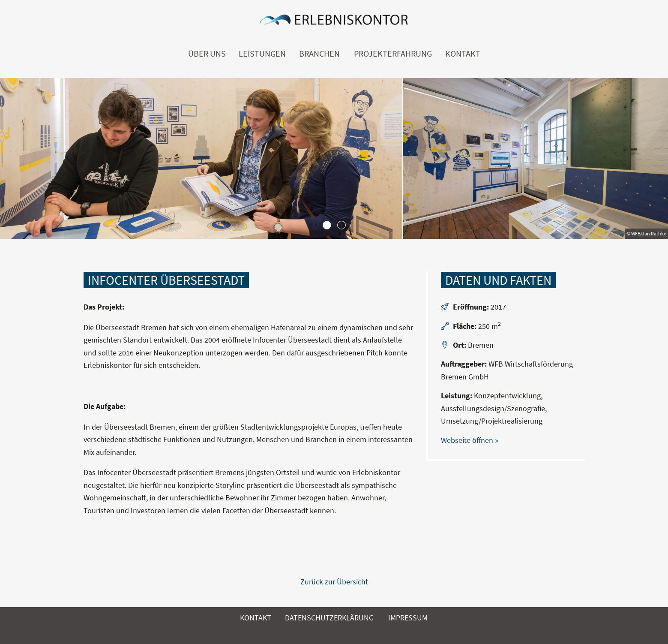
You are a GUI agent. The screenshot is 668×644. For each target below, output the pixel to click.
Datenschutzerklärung (329, 618)
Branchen (319, 54)
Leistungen (262, 54)
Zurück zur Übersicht (334, 582)
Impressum (408, 618)
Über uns (207, 54)
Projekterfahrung (393, 54)
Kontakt (463, 54)
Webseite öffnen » (470, 440)
